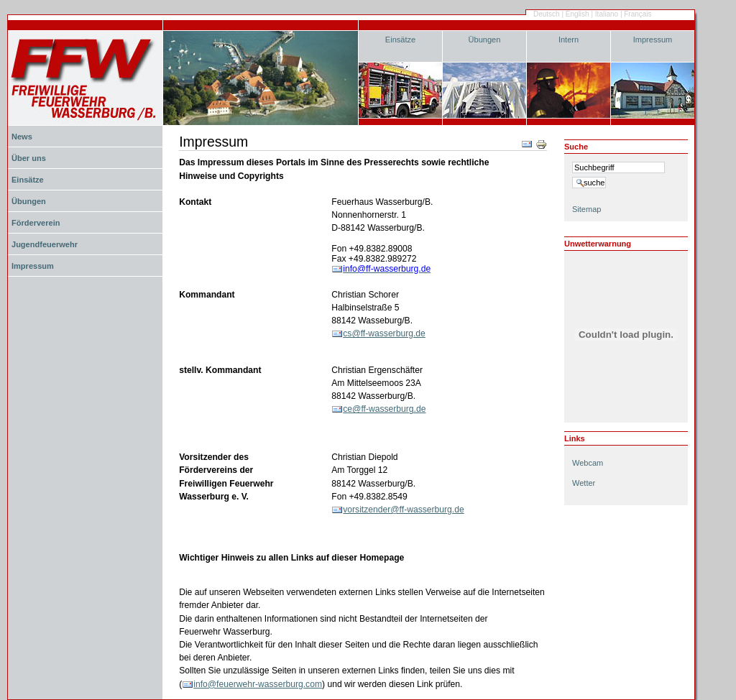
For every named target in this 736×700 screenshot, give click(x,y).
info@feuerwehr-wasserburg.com (258, 684)
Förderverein (36, 223)
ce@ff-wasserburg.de (384, 409)
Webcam (588, 463)
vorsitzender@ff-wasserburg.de (403, 510)
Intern (569, 40)
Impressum (653, 40)
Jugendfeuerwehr (45, 244)
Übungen (485, 40)
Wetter (584, 483)
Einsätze (400, 40)
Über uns (29, 158)
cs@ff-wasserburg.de (384, 333)
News (22, 137)
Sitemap (586, 209)
